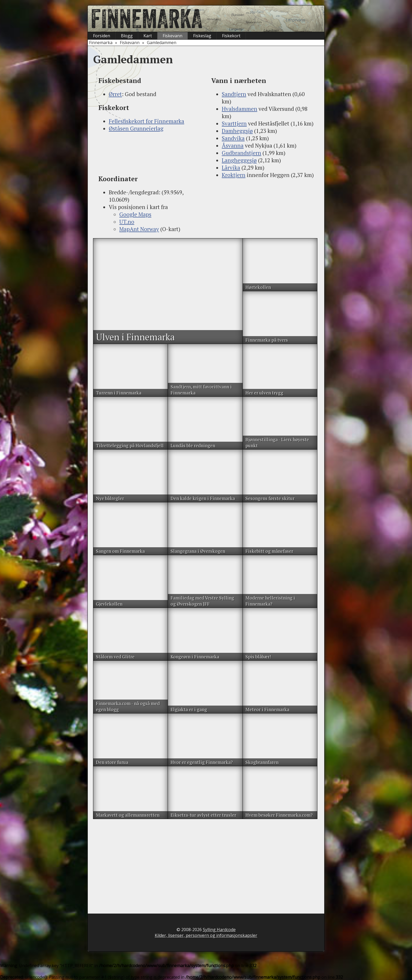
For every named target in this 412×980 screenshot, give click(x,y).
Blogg (127, 36)
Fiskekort (231, 36)
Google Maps (135, 214)
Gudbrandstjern (241, 153)
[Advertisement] (150, 153)
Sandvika (233, 138)
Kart (148, 36)
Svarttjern (234, 123)
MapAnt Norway (139, 229)
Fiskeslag (202, 36)
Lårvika (231, 168)
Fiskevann (172, 36)
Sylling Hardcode (219, 930)
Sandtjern (234, 94)
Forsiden (102, 36)
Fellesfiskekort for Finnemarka (146, 121)
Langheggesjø (239, 160)
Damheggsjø (237, 131)
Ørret (115, 94)
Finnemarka (101, 43)
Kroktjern (234, 175)
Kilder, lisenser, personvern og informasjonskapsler (206, 935)
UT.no (127, 222)
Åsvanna (233, 145)
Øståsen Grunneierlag (136, 128)
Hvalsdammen (240, 109)
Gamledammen (162, 43)
